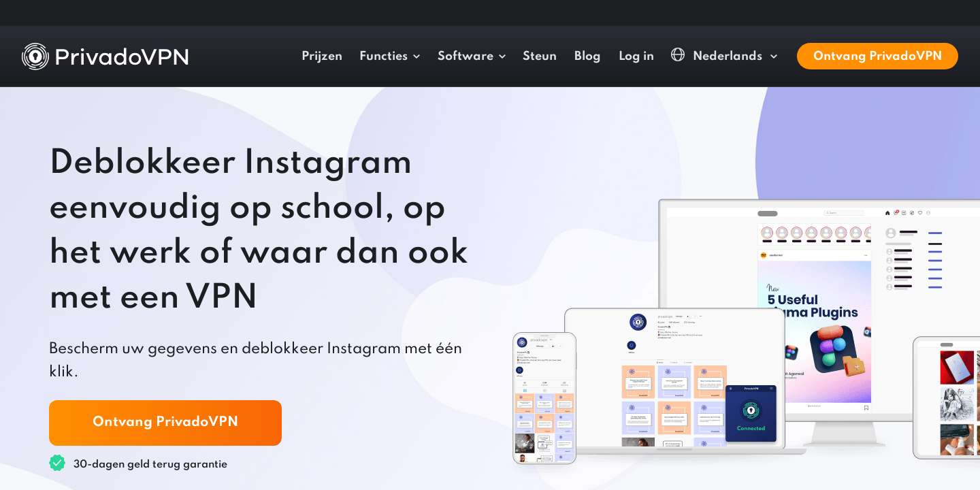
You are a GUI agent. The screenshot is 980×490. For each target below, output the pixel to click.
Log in (636, 56)
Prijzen (322, 56)
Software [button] (465, 56)
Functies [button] (383, 56)
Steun (540, 56)
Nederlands (718, 55)
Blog (588, 56)
